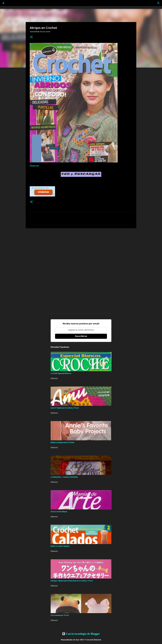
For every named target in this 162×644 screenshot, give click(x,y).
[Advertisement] (81, 250)
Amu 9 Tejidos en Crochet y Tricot (65, 408)
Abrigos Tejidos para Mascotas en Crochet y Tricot (72, 581)
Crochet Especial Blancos (61, 373)
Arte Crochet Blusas (59, 512)
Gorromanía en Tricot (60, 615)
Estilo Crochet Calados (60, 546)
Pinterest (34, 166)
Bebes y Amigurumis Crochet (62, 442)
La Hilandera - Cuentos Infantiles (64, 477)
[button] (31, 37)
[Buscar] (158, 3)
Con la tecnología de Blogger (81, 634)
